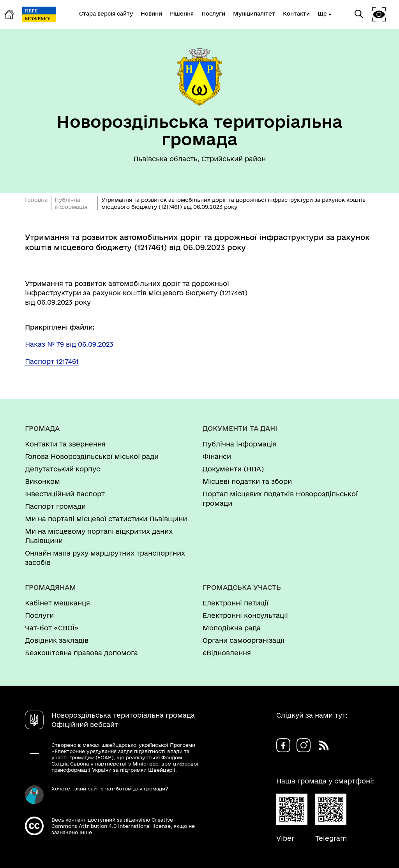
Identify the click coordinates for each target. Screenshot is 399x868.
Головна (36, 200)
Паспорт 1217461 (52, 361)
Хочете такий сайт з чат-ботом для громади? (110, 789)
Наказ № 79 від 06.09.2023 (69, 344)
